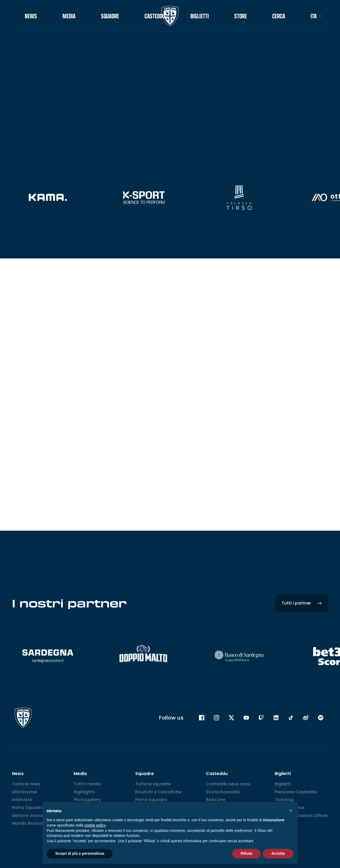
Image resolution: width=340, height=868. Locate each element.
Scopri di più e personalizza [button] (80, 853)
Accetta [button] (278, 853)
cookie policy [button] (95, 825)
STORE (241, 16)
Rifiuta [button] (246, 853)
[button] (291, 810)
